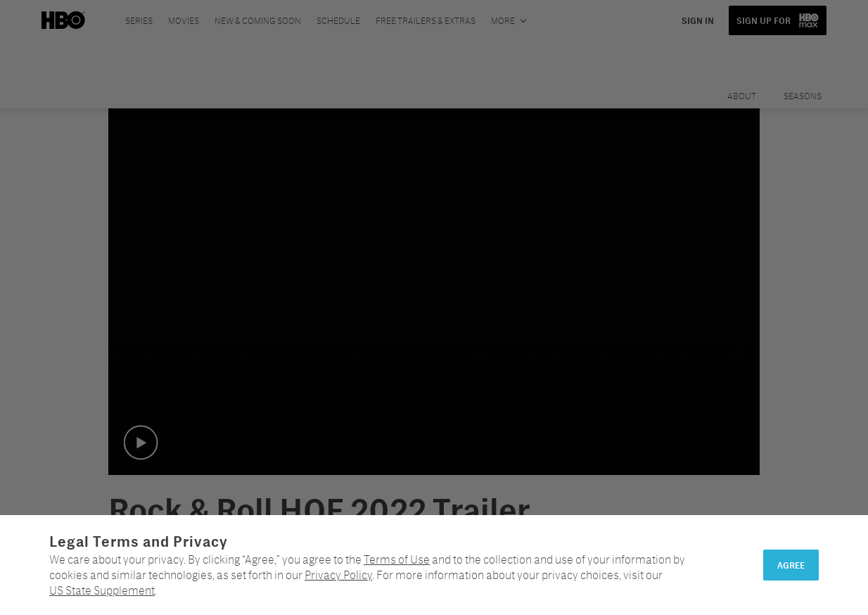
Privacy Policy (338, 575)
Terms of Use (397, 559)
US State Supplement (102, 590)
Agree (791, 565)
